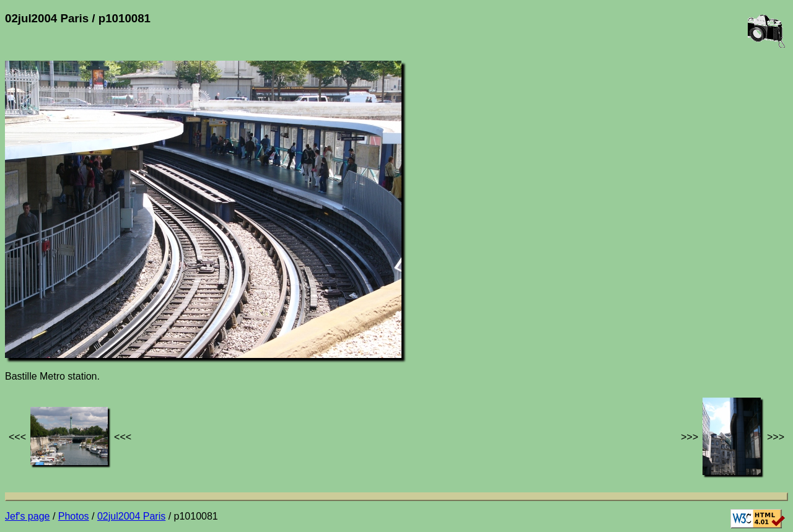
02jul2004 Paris (131, 516)
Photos (74, 516)
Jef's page (27, 516)
